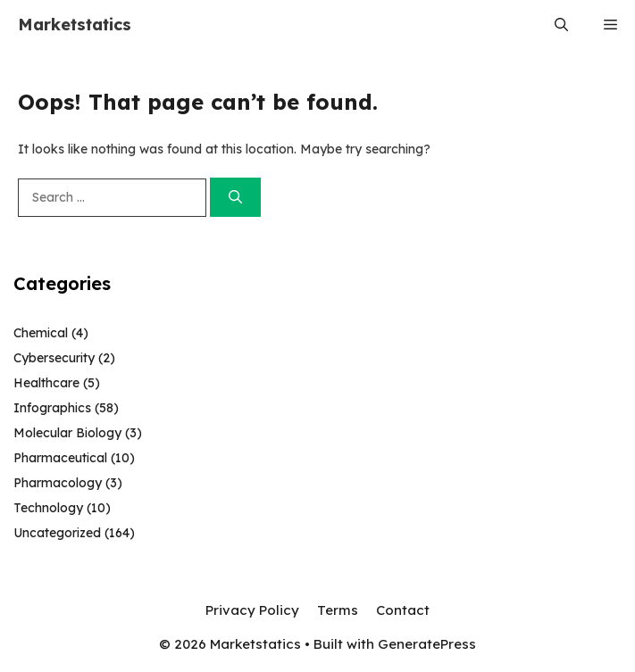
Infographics (52, 408)
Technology (48, 508)
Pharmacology (58, 483)
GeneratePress (427, 644)
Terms (338, 610)
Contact (403, 610)
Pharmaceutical (60, 458)
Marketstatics (75, 25)
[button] (561, 25)
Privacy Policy (252, 610)
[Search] (235, 198)
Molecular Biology (67, 433)
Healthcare (46, 383)
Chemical (41, 333)
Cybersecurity (54, 358)
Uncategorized (57, 533)
